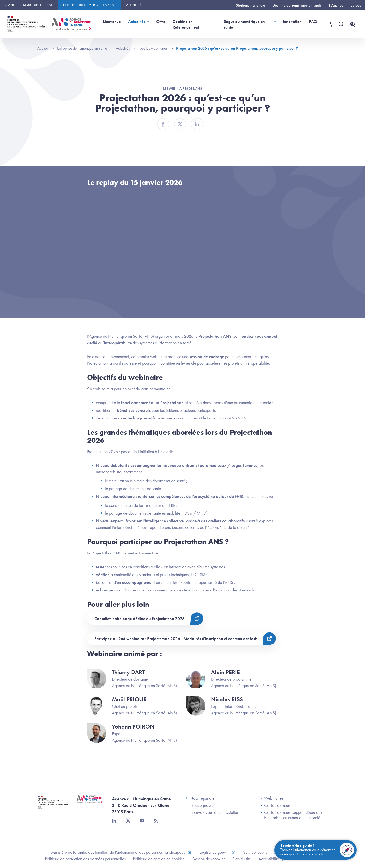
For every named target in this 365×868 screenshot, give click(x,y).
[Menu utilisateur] (330, 24)
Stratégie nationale (251, 5)
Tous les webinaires (156, 48)
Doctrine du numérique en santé (297, 5)
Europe (356, 5)
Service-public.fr (257, 852)
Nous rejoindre (200, 798)
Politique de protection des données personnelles (85, 859)
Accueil (46, 48)
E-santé (10, 5)
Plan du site (242, 859)
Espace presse (200, 805)
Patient (130, 5)
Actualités (137, 21)
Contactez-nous (275, 805)
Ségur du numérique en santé (244, 24)
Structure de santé (39, 5)
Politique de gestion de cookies (159, 859)
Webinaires (272, 798)
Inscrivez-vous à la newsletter (212, 812)
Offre (161, 21)
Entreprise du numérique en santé (89, 5)
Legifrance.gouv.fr (215, 852)
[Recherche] (341, 24)
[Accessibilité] (352, 24)
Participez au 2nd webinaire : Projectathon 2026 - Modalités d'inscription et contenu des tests (176, 639)
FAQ (313, 21)
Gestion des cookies (208, 859)
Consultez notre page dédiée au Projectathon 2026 (139, 618)
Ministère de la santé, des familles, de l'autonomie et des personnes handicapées (119, 852)
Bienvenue (112, 21)
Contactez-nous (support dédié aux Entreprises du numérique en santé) (291, 815)
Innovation (292, 21)
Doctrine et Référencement (186, 24)
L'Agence (336, 5)
